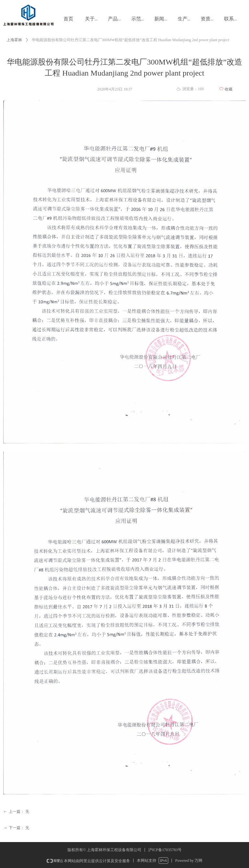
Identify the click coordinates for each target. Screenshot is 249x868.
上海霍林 (14, 40)
